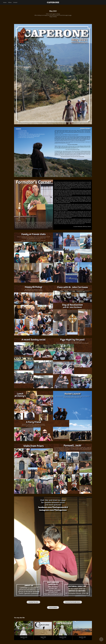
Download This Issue (33, 602)
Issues (5, 2)
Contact (15, 2)
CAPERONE (53, 2)
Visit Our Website (53, 607)
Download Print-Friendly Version (73, 602)
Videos (10, 2)
